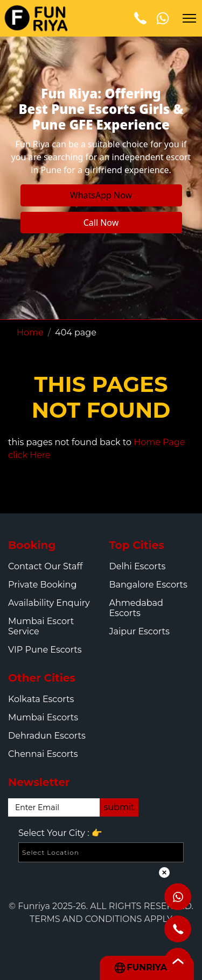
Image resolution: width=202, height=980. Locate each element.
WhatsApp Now (101, 195)
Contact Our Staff (45, 566)
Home (30, 332)
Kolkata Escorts (41, 699)
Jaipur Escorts (140, 631)
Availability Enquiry (49, 603)
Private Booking (42, 585)
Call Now (101, 223)
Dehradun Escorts (47, 736)
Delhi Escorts (138, 566)
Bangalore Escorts (148, 585)
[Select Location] (101, 852)
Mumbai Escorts (43, 717)
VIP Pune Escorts (45, 650)
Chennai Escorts (43, 754)
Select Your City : (60, 833)
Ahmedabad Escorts (136, 608)
